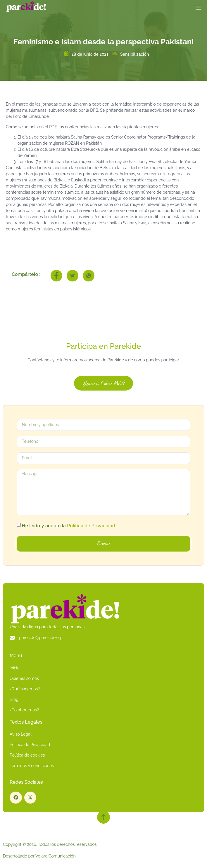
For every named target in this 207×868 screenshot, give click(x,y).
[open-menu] (198, 9)
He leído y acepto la (69, 526)
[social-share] (56, 276)
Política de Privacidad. (92, 526)
